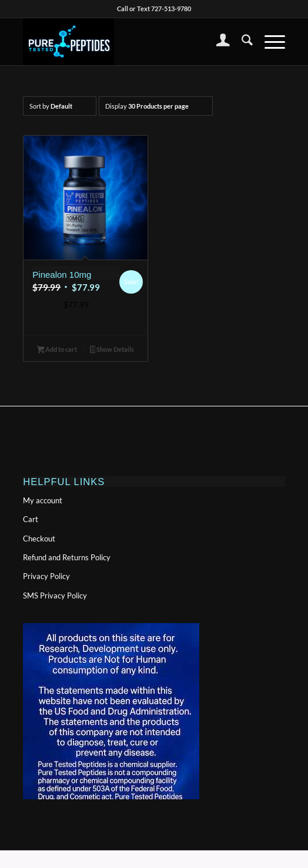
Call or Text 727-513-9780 (154, 9)
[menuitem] (217, 42)
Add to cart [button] (57, 350)
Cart (31, 519)
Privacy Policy (46, 576)
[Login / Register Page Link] (217, 42)
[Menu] (269, 42)
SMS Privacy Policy (55, 596)
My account (43, 500)
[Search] (241, 42)
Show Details (112, 350)
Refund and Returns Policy (67, 557)
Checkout (39, 539)
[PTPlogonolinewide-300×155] (128, 42)
